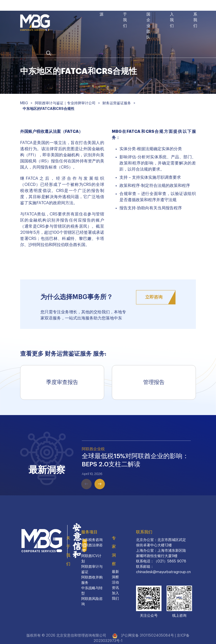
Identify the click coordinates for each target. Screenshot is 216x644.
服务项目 (89, 532)
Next (92, 476)
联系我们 (144, 532)
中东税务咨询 (92, 540)
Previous (79, 476)
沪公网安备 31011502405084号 (147, 636)
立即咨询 (154, 297)
